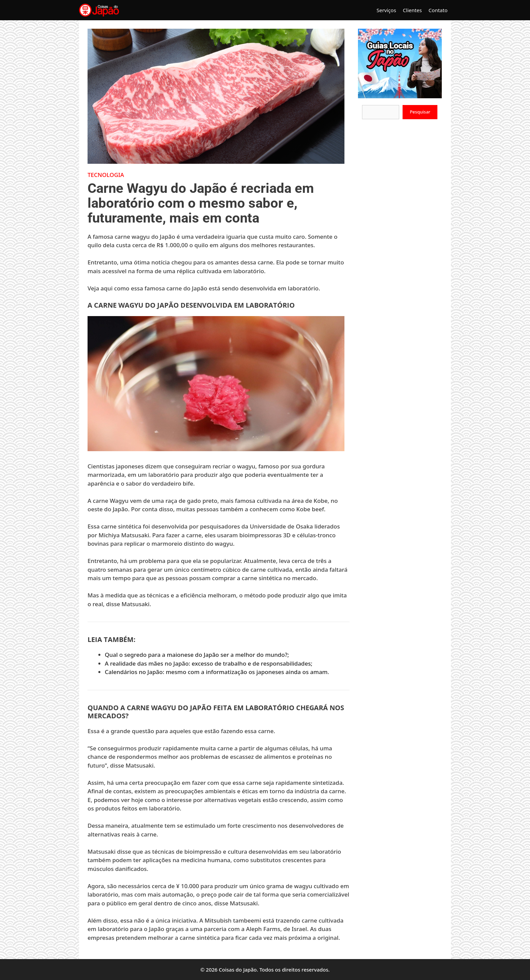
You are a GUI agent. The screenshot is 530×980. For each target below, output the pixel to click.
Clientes (412, 10)
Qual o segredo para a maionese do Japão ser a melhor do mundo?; (197, 655)
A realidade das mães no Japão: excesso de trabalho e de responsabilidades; (209, 663)
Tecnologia (106, 175)
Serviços (386, 10)
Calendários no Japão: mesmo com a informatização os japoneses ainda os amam (216, 672)
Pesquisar (420, 112)
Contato (438, 10)
